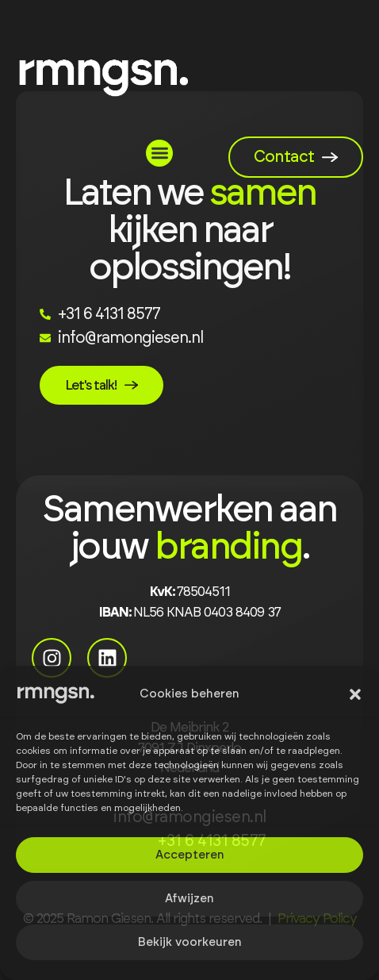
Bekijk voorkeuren (190, 942)
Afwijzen (189, 899)
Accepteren (190, 855)
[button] (355, 694)
